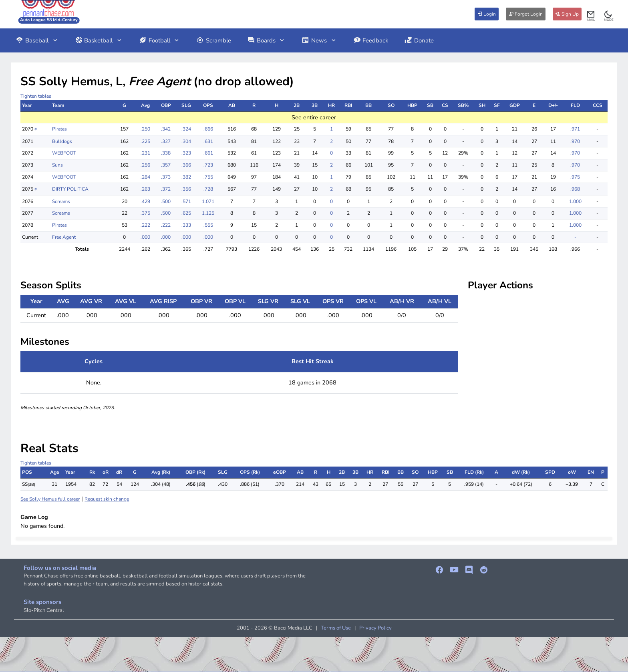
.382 (186, 177)
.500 (166, 201)
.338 (166, 153)
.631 (208, 141)
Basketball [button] (99, 40)
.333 (186, 225)
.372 (166, 189)
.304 (186, 141)
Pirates (59, 129)
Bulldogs (62, 141)
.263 (145, 189)
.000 (145, 237)
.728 (208, 189)
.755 (208, 177)
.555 (208, 225)
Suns (57, 165)
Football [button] (160, 40)
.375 (145, 213)
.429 (145, 201)
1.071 (208, 201)
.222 (145, 225)
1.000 (575, 201)
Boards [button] (266, 40)
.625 (186, 213)
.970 (575, 141)
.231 (145, 153)
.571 (186, 201)
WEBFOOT (64, 153)
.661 (208, 153)
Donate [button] (419, 40)
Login (487, 14)
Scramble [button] (214, 40)
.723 (208, 165)
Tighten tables (36, 96)
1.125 (208, 213)
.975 (575, 177)
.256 (145, 165)
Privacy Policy (375, 628)
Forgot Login (526, 14)
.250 (145, 129)
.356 (186, 189)
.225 (145, 141)
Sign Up (567, 14)
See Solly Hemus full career (50, 499)
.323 (186, 153)
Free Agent (64, 237)
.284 (145, 177)
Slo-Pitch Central (44, 610)
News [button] (319, 40)
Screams (61, 201)
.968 (575, 189)
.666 (208, 129)
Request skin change (107, 499)
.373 (166, 177)
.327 (166, 141)
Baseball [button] (37, 40)
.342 (166, 129)
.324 (186, 129)
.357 (166, 165)
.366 (186, 165)
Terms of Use (336, 628)
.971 (575, 129)
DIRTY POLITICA (70, 189)
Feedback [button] (371, 40)
